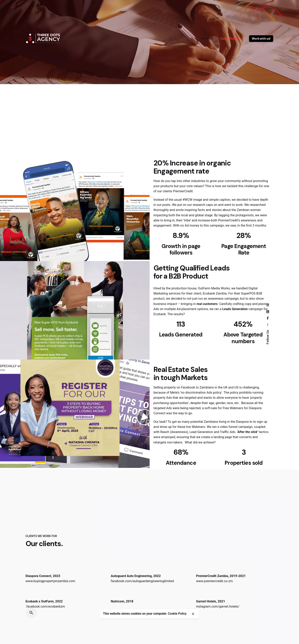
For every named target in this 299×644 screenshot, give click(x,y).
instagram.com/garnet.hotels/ (218, 606)
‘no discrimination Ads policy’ (201, 393)
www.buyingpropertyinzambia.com (50, 581)
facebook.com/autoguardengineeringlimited (142, 581)
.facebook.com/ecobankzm (45, 606)
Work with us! (261, 39)
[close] (193, 618)
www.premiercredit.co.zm (214, 581)
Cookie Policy (177, 618)
